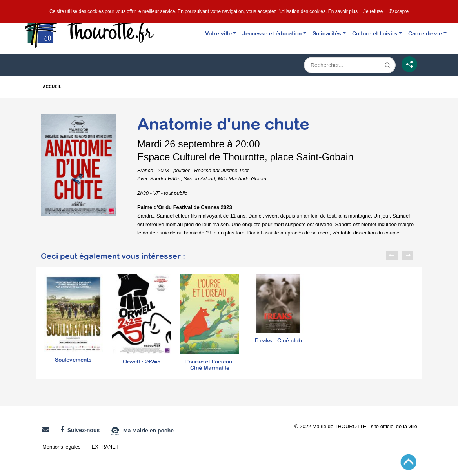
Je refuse (373, 11)
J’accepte (399, 11)
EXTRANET (105, 447)
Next (407, 255)
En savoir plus (343, 11)
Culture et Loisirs (375, 33)
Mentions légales (61, 447)
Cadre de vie (425, 33)
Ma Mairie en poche (142, 431)
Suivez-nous (80, 430)
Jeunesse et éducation (272, 33)
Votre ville (218, 33)
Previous (392, 255)
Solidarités (327, 33)
